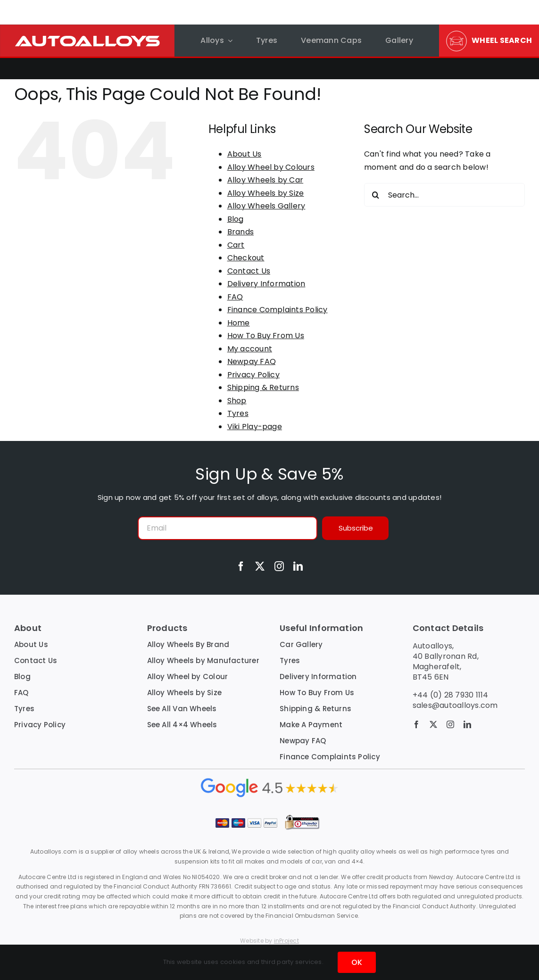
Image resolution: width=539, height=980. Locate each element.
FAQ (235, 297)
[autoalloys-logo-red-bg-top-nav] (87, 28)
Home (239, 323)
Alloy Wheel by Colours (271, 167)
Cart (236, 245)
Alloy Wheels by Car (265, 180)
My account (250, 349)
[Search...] (444, 195)
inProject (286, 941)
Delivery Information (266, 284)
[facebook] (241, 566)
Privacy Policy (253, 375)
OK (357, 962)
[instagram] (279, 566)
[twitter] (260, 566)
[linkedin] (298, 566)
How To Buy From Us (266, 336)
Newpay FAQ (252, 361)
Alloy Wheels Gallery (266, 206)
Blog (236, 219)
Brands (240, 232)
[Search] (376, 195)
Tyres (238, 413)
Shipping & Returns (263, 387)
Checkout (246, 258)
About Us (245, 154)
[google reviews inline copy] (270, 780)
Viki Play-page (255, 427)
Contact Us (249, 271)
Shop (237, 401)
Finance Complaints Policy (278, 310)
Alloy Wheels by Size (266, 193)
